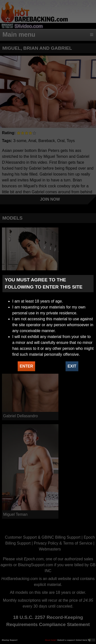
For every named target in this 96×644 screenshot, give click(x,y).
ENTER (26, 366)
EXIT (72, 366)
